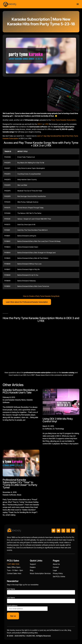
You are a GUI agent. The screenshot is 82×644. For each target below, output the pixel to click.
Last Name (11, 598)
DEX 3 (40, 124)
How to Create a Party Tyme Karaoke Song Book (41, 296)
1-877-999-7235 (13, 564)
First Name (11, 589)
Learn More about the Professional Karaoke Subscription (27, 302)
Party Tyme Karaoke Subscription (64, 120)
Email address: (27, 608)
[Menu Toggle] (78, 4)
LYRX (47, 124)
